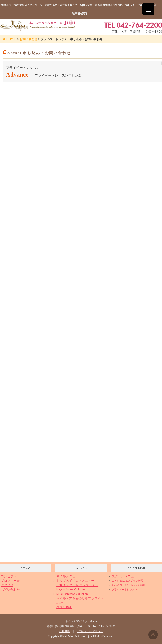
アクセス (7, 585)
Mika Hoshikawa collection (72, 594)
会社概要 (65, 631)
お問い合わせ (28, 39)
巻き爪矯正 (64, 607)
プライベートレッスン (124, 589)
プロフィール (10, 580)
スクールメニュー (124, 576)
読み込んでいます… (70, 306)
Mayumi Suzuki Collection (71, 589)
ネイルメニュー (67, 576)
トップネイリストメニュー (75, 580)
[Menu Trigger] (148, 9)
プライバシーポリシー (90, 631)
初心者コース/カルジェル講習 (129, 585)
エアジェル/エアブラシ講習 (127, 581)
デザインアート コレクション (77, 585)
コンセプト (9, 576)
